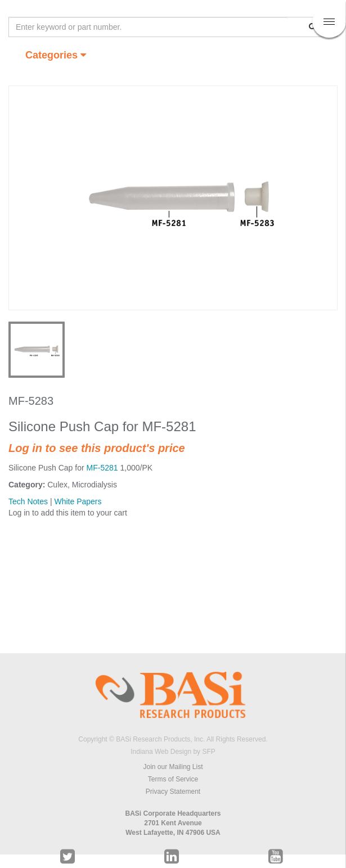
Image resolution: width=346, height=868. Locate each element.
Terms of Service (173, 779)
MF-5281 (102, 468)
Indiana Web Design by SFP (173, 752)
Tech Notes (28, 501)
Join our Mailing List (173, 767)
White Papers (78, 501)
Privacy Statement (173, 792)
